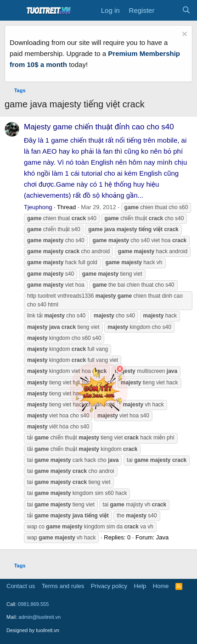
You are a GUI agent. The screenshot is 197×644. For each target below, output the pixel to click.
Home (161, 586)
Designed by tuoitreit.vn (33, 630)
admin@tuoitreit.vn (39, 617)
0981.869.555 (33, 604)
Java (162, 537)
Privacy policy (109, 586)
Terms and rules (63, 586)
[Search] (186, 11)
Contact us (21, 586)
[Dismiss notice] (183, 35)
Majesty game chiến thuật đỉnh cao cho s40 (99, 127)
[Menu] (13, 11)
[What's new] (168, 11)
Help (140, 586)
